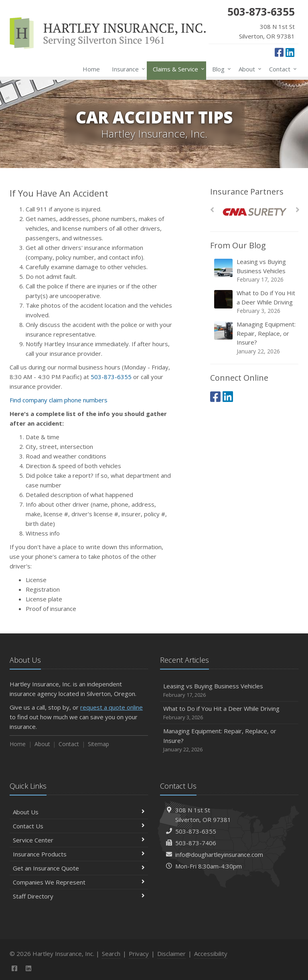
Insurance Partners (247, 192)
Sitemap (98, 744)
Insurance (127, 69)
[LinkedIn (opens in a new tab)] (290, 52)
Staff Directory (79, 896)
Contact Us (79, 826)
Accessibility (211, 954)
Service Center (79, 840)
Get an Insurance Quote (79, 868)
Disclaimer (171, 954)
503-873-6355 (111, 377)
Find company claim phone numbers (59, 400)
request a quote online (111, 707)
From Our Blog (238, 245)
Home (91, 69)
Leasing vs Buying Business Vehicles (255, 271)
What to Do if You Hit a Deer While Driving (255, 302)
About (248, 69)
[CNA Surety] (254, 212)
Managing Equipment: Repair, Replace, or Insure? (255, 338)
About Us (79, 812)
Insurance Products (79, 854)
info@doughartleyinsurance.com (219, 854)
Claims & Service (177, 69)
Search (111, 954)
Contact (281, 69)
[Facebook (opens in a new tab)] (279, 52)
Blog (220, 69)
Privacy (139, 954)
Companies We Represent (79, 882)
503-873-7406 (196, 843)
